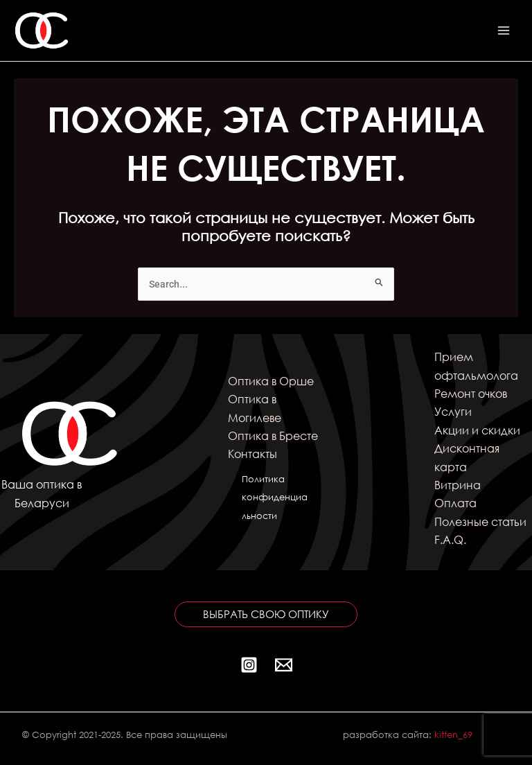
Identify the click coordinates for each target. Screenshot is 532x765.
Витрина (458, 485)
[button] (266, 614)
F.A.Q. (450, 539)
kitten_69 (453, 735)
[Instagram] (249, 665)
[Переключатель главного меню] (504, 30)
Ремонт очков (471, 393)
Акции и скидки (477, 430)
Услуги (453, 411)
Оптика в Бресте (273, 436)
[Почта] (284, 665)
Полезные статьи (480, 521)
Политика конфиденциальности (275, 498)
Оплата (455, 503)
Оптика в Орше (271, 381)
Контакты (252, 454)
